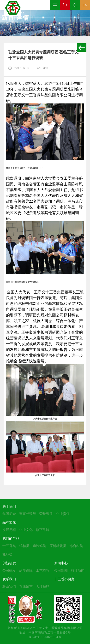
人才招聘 (43, 587)
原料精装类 (58, 546)
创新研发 (9, 563)
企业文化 (26, 530)
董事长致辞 (28, 514)
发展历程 (9, 530)
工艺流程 (43, 570)
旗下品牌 (43, 530)
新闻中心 (61, 563)
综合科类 (76, 546)
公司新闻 (61, 570)
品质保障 (26, 570)
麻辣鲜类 (39, 546)
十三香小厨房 (64, 579)
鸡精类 (24, 546)
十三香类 (9, 546)
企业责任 (63, 514)
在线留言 (26, 587)
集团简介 (9, 514)
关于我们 (9, 506)
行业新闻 (78, 570)
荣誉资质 (46, 514)
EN (85, 5)
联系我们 (9, 579)
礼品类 (7, 554)
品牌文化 (9, 522)
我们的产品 (11, 538)
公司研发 (9, 570)
